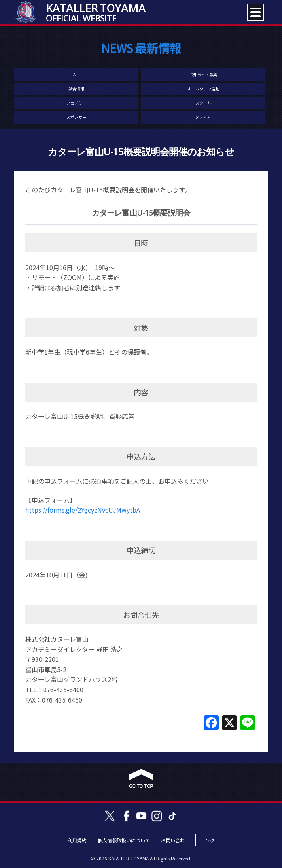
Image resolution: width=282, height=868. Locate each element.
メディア (203, 117)
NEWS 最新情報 (141, 48)
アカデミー (76, 103)
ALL (76, 74)
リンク (208, 840)
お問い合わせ (175, 840)
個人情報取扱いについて (124, 840)
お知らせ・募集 (203, 74)
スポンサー (76, 117)
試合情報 (76, 89)
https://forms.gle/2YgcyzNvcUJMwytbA (83, 510)
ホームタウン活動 (203, 89)
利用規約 (77, 840)
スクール (203, 103)
